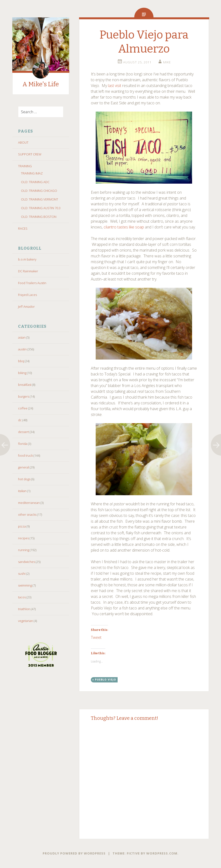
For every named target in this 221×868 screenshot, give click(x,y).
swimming (25, 585)
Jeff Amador (26, 307)
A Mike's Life (41, 84)
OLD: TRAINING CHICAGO (39, 191)
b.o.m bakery (27, 259)
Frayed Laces (27, 295)
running (24, 550)
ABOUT (23, 142)
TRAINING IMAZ (32, 173)
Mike (167, 62)
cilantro (110, 227)
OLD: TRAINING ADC (35, 182)
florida (23, 444)
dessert (23, 432)
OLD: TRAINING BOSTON (39, 217)
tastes (123, 227)
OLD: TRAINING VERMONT (40, 199)
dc (20, 420)
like (132, 227)
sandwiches (27, 562)
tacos (22, 597)
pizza (22, 526)
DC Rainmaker (28, 271)
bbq (21, 361)
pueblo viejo (106, 680)
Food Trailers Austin (32, 283)
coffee (23, 408)
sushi (22, 574)
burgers (24, 396)
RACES (23, 228)
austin (22, 349)
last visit (115, 86)
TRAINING (25, 166)
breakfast (25, 385)
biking (22, 373)
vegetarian (26, 621)
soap (140, 227)
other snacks (27, 514)
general (23, 467)
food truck (25, 455)
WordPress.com (162, 853)
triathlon (24, 609)
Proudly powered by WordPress (74, 853)
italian (22, 491)
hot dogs (24, 479)
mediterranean (29, 503)
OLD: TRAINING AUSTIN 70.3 (41, 208)
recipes (23, 538)
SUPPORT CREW (30, 154)
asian (22, 337)
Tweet (96, 637)
